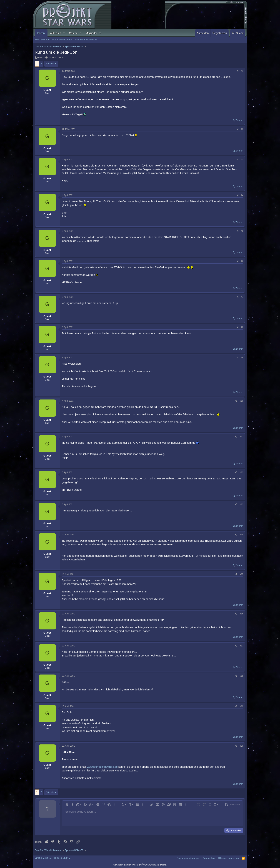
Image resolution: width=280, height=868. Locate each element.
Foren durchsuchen (62, 40)
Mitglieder (92, 33)
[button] (64, 33)
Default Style (43, 858)
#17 (242, 646)
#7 (242, 297)
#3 (242, 160)
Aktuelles (56, 33)
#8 (242, 327)
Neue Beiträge (42, 40)
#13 (242, 504)
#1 (242, 71)
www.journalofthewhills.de (102, 767)
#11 (242, 437)
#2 (242, 129)
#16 (242, 614)
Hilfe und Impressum (229, 858)
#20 (242, 746)
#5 (242, 231)
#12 (242, 472)
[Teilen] (238, 71)
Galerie (73, 33)
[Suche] (238, 33)
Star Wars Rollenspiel (86, 40)
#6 (242, 261)
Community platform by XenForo (140, 865)
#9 (242, 358)
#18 (242, 676)
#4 (242, 195)
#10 (242, 401)
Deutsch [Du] (62, 858)
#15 (242, 574)
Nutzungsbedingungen (188, 858)
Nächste (50, 64)
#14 (242, 535)
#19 (242, 706)
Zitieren (239, 120)
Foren (41, 33)
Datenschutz (209, 858)
